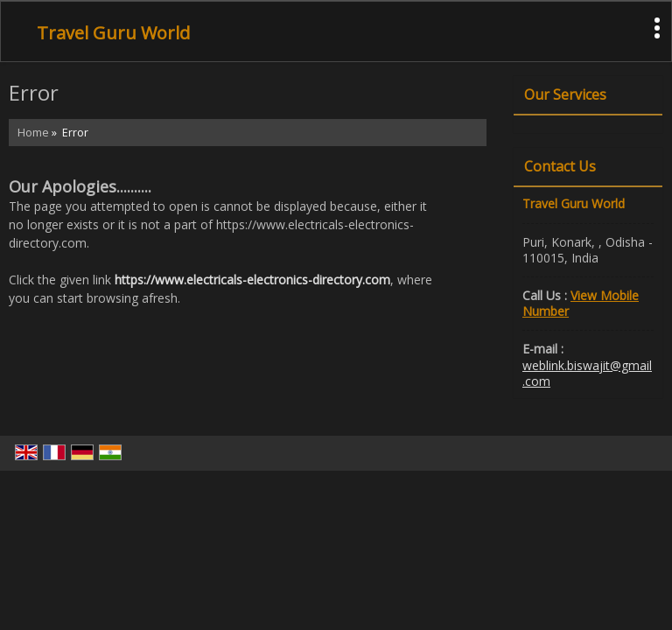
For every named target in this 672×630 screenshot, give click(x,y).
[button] (581, 303)
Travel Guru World (113, 33)
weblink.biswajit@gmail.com (587, 373)
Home (33, 133)
